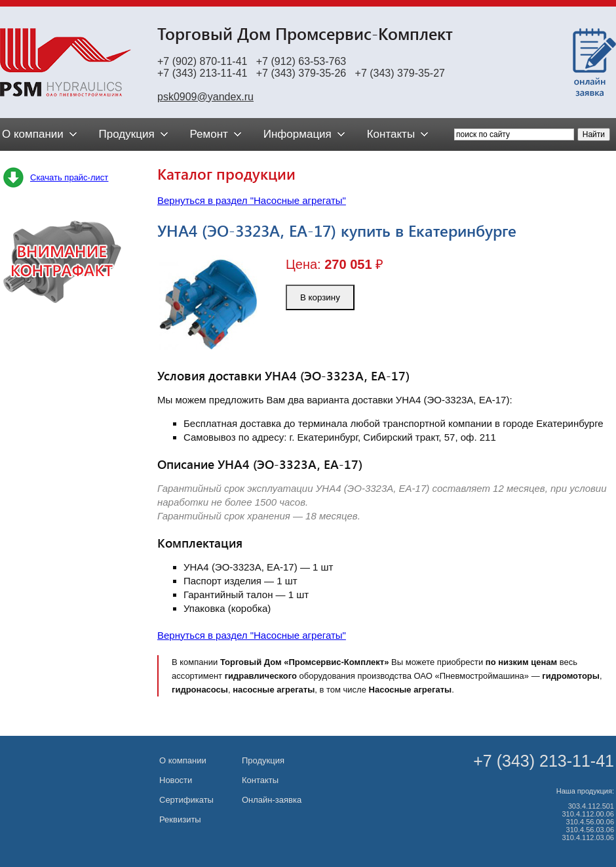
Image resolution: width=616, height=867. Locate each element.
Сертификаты (186, 800)
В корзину (320, 297)
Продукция (263, 760)
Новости (176, 780)
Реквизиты (180, 819)
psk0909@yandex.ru (205, 97)
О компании (183, 760)
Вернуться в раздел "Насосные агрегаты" (252, 200)
